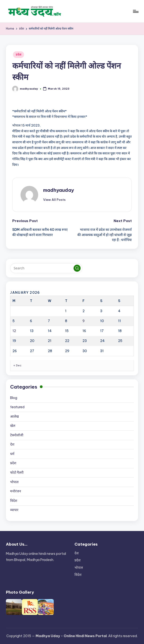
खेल (13, 426)
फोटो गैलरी (17, 473)
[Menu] (135, 11)
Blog (14, 398)
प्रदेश (19, 55)
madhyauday (59, 190)
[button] (54, 200)
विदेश (14, 501)
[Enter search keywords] (46, 268)
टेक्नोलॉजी (17, 435)
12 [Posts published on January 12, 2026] (14, 331)
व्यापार (14, 510)
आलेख (14, 416)
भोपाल (14, 482)
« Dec (17, 365)
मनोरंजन (16, 491)
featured (17, 407)
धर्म (12, 454)
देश (12, 444)
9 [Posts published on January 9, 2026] (84, 321)
